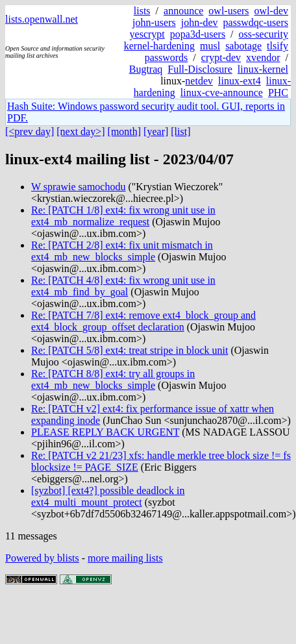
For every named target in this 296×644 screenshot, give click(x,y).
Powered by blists (42, 558)
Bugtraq (146, 69)
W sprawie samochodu (78, 187)
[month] (125, 131)
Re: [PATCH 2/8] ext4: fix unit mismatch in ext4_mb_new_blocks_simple (122, 251)
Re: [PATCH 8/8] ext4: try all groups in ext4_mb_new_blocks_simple (113, 379)
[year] (156, 131)
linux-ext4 (240, 81)
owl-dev (271, 11)
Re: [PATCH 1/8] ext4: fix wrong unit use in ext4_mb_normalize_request (123, 216)
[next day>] (80, 131)
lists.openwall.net (42, 19)
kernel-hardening (159, 46)
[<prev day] (30, 131)
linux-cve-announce (222, 93)
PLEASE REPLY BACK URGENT (105, 432)
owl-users (228, 11)
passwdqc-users (256, 22)
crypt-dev (221, 57)
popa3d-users (198, 34)
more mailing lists (125, 558)
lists (142, 11)
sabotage (243, 46)
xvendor (263, 57)
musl (210, 46)
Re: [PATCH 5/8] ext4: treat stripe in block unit (129, 350)
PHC (278, 93)
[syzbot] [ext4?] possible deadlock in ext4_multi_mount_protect (108, 496)
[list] (180, 131)
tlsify (277, 46)
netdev (199, 81)
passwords (166, 57)
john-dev (200, 22)
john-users (154, 22)
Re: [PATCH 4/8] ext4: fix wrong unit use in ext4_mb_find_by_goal (123, 286)
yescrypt (147, 34)
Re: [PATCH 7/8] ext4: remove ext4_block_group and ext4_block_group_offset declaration (143, 321)
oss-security (264, 34)
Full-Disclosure (200, 69)
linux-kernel (263, 69)
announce (183, 11)
